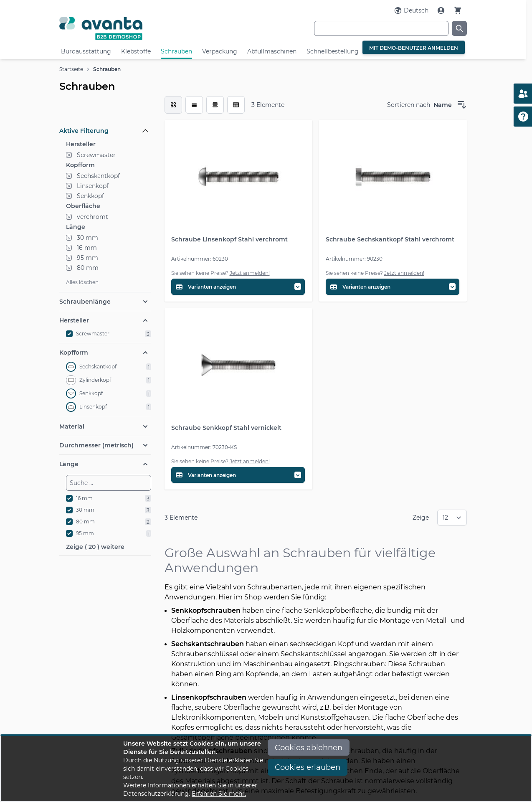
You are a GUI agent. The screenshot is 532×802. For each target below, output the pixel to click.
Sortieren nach (409, 105)
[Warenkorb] (458, 10)
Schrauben (176, 51)
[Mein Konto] (442, 10)
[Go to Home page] (127, 28)
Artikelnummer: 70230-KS (204, 447)
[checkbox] (173, 105)
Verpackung (220, 51)
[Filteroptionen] (105, 112)
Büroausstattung (86, 51)
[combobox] (381, 28)
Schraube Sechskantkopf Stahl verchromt (390, 239)
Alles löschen (82, 282)
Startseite (71, 69)
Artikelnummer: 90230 (354, 259)
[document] (266, 769)
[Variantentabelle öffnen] (238, 287)
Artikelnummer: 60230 (200, 259)
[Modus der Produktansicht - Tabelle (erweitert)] (236, 105)
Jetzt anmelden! (250, 273)
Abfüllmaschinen (272, 51)
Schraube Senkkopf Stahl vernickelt (226, 428)
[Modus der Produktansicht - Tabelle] (215, 105)
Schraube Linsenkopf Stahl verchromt (229, 239)
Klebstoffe (136, 51)
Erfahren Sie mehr (218, 794)
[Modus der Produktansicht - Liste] (194, 105)
